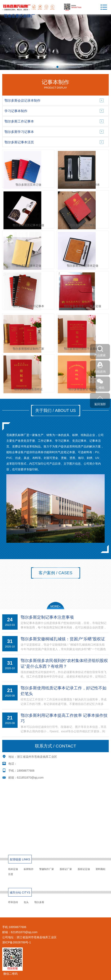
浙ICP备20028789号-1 (17, 942)
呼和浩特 (13, 902)
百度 (11, 874)
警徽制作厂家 (47, 869)
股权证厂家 (66, 869)
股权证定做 (84, 869)
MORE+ (55, 606)
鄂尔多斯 (39, 902)
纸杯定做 (13, 869)
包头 (26, 902)
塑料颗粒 (101, 869)
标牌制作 (29, 869)
